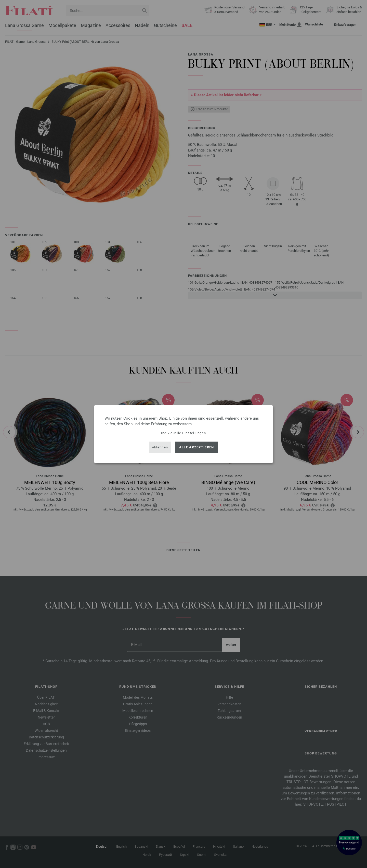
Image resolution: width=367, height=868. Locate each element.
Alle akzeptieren (197, 447)
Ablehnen (160, 447)
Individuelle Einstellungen (184, 433)
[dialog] (183, 434)
